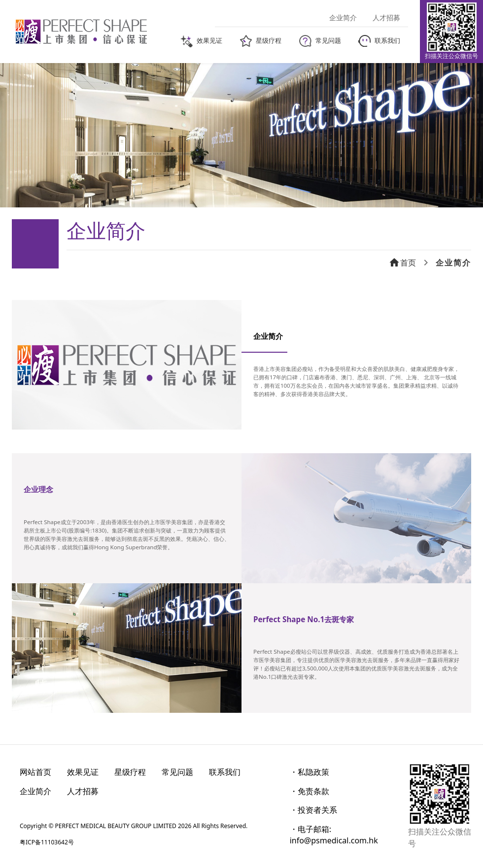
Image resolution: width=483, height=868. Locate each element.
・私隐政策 (310, 772)
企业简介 (35, 791)
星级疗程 (130, 772)
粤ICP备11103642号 (47, 842)
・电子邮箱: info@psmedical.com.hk (334, 835)
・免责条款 (310, 791)
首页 (402, 263)
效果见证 (83, 772)
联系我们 (225, 772)
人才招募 (83, 791)
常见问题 (177, 772)
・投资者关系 (313, 810)
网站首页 (35, 772)
